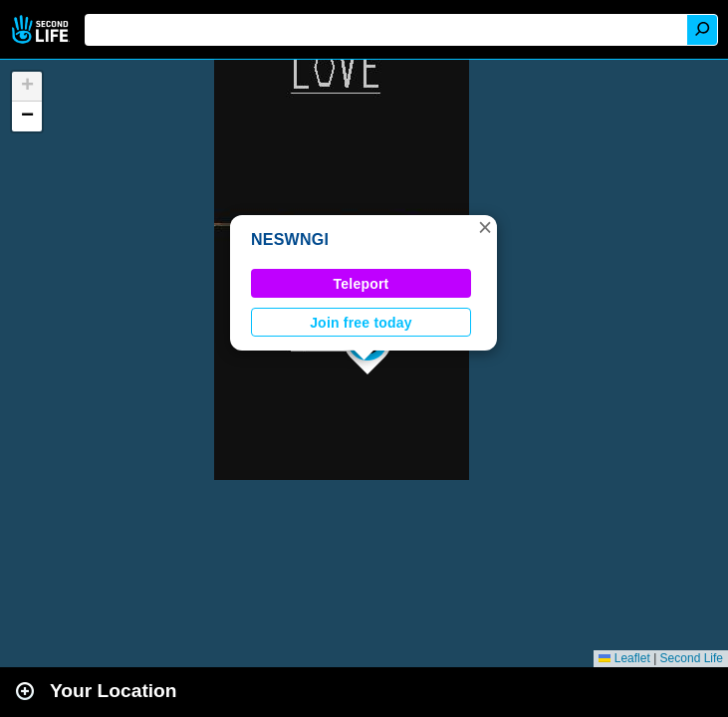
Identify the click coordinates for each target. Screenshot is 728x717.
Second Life (42, 29)
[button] (485, 227)
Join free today (361, 323)
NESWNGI (290, 239)
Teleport (362, 284)
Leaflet (624, 658)
